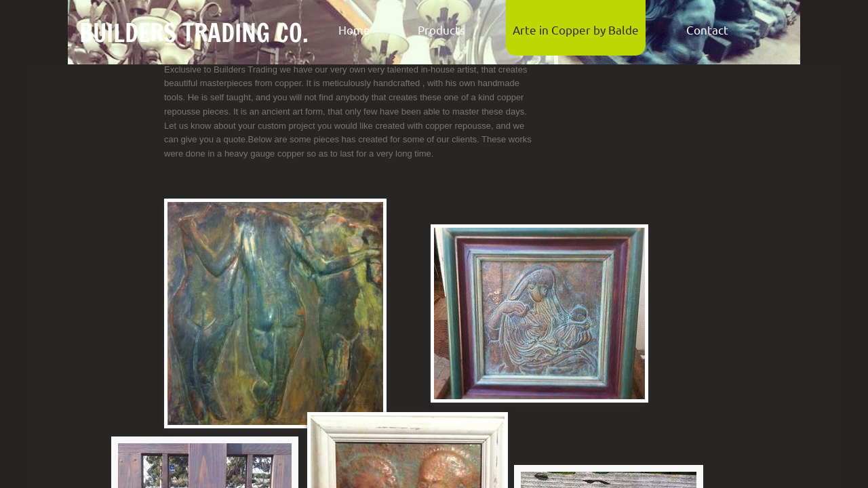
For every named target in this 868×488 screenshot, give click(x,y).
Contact (707, 29)
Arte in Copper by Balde (576, 29)
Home (354, 29)
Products (441, 29)
